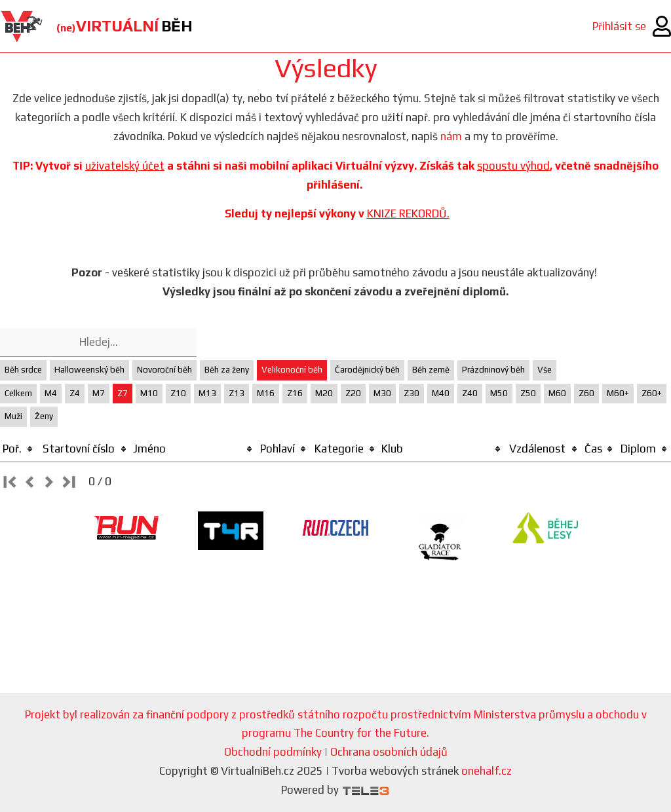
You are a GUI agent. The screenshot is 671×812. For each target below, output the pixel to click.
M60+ (618, 393)
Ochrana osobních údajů (389, 752)
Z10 (178, 393)
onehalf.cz (487, 771)
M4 (51, 393)
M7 (99, 393)
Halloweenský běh (89, 370)
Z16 (295, 393)
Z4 (75, 393)
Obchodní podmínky (273, 752)
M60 (557, 393)
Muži (13, 416)
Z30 (412, 393)
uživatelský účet (125, 166)
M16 (266, 393)
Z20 (353, 393)
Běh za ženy (227, 370)
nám (451, 136)
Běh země (431, 370)
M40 (441, 393)
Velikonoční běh (292, 370)
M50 (499, 393)
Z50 (528, 393)
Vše (545, 370)
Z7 (123, 393)
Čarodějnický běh (367, 370)
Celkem (18, 393)
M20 (324, 393)
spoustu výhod (513, 166)
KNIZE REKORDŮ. (408, 213)
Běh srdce (23, 370)
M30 (382, 393)
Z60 (586, 393)
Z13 (237, 393)
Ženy (44, 416)
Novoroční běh (164, 370)
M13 (207, 393)
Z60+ (652, 393)
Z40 (470, 393)
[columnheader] (18, 449)
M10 (149, 393)
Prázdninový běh (493, 370)
